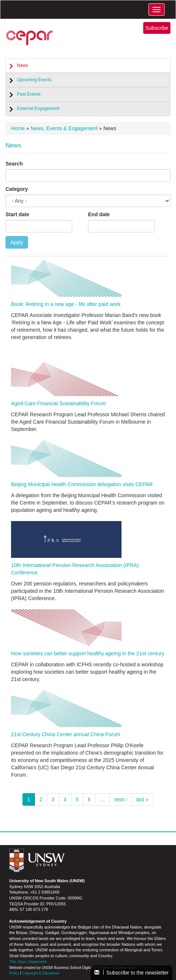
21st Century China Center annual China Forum (66, 734)
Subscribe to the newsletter (131, 973)
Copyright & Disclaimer (41, 973)
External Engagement (38, 108)
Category (17, 189)
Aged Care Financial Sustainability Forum (59, 403)
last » (142, 799)
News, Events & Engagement (64, 128)
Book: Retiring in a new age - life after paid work (66, 304)
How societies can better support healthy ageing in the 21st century (88, 653)
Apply (17, 242)
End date (99, 214)
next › (121, 799)
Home (18, 128)
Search (14, 164)
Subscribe (157, 28)
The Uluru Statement (28, 962)
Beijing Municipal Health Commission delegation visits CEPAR (82, 484)
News (22, 65)
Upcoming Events (34, 80)
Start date (17, 214)
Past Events (29, 94)
